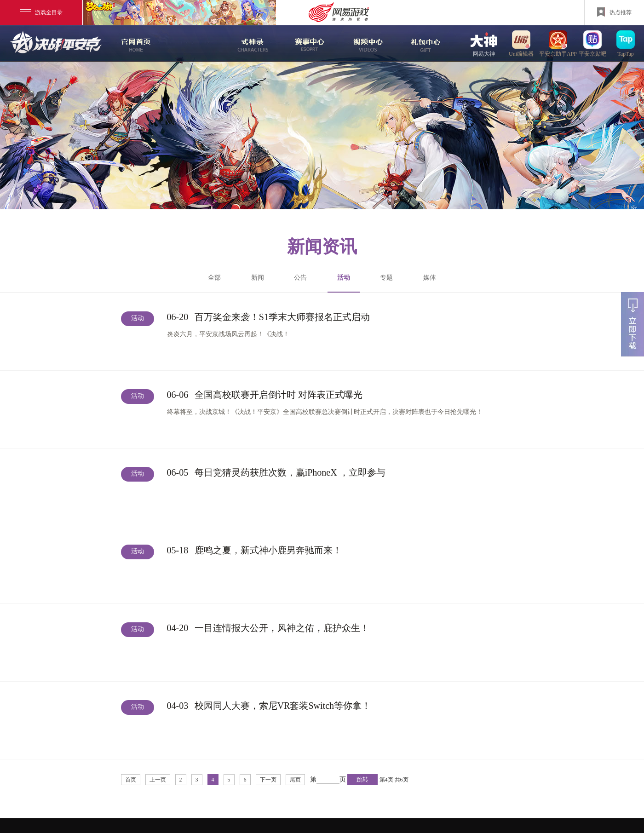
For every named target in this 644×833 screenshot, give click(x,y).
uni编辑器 (521, 43)
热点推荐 (614, 12)
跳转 (362, 779)
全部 (214, 278)
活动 (344, 283)
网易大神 (484, 43)
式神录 (251, 44)
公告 (300, 278)
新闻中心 (193, 44)
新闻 (258, 278)
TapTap (626, 43)
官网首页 (135, 44)
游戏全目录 (41, 12)
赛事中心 (310, 44)
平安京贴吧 (592, 43)
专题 (386, 278)
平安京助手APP (558, 43)
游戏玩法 (425, 44)
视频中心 (367, 44)
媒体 (430, 278)
